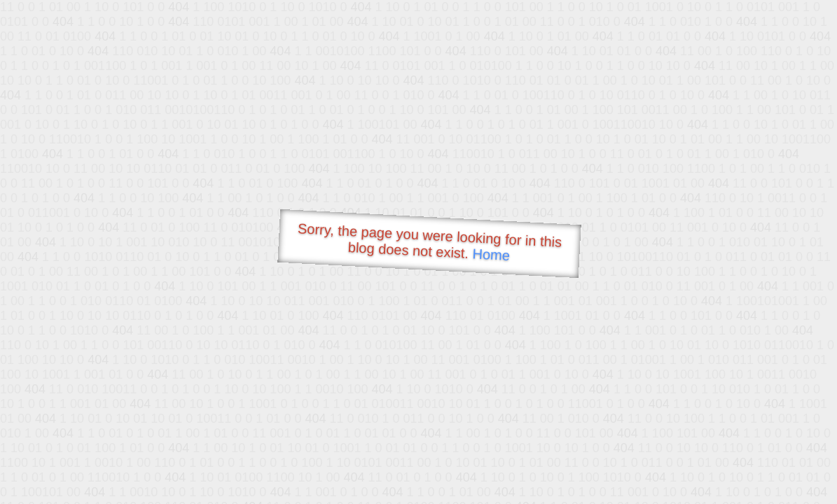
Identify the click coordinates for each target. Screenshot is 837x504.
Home (491, 254)
